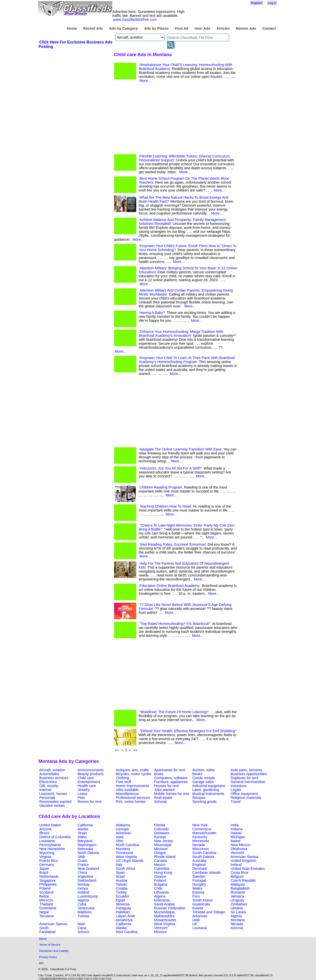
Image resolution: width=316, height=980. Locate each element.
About (43, 939)
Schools (160, 802)
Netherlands (49, 876)
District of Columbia (55, 837)
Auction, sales (204, 770)
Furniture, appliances (171, 782)
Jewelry (84, 790)
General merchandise (248, 782)
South (44, 928)
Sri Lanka (238, 912)
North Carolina (128, 845)
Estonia (198, 892)
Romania (238, 892)
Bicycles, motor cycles (134, 774)
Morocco (46, 900)
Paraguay (124, 908)
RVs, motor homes (131, 802)
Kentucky (200, 837)
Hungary (199, 884)
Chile (158, 888)
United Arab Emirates (248, 869)
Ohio (120, 841)
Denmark (200, 869)
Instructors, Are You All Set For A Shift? (171, 468)
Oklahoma (239, 849)
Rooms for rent (89, 802)
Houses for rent (166, 786)
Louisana (200, 928)
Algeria (160, 896)
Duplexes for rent (244, 778)
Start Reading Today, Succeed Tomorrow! (173, 544)
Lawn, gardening (206, 790)
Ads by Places (156, 28)
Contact (269, 28)
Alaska (83, 829)
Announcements (91, 770)
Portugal (199, 880)
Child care (86, 778)
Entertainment (89, 782)
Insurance (238, 786)
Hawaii (236, 833)
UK (195, 924)
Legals (236, 790)
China (82, 873)
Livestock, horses (53, 794)
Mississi (160, 932)
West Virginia (126, 857)
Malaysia (238, 884)
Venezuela (86, 908)
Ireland (236, 865)
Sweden (199, 876)
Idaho (82, 837)
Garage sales (203, 782)
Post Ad (182, 28)
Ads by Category (123, 28)
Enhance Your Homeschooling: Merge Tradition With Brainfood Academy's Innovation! (181, 334)
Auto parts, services (247, 770)
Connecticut (202, 829)
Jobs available (127, 790)
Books (197, 774)
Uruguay (237, 900)
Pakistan (123, 912)
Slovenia (123, 904)
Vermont (237, 853)
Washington (87, 845)
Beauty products (91, 774)
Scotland (46, 892)
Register (257, 3)
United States (50, 825)
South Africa (126, 869)
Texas (82, 833)
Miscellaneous (127, 794)
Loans (82, 794)
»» (135, 750)
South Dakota (203, 857)
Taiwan (121, 884)
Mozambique (164, 912)
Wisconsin (201, 849)
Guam (82, 861)
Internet (45, 790)
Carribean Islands (207, 873)
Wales (197, 888)
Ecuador (123, 896)
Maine (236, 841)
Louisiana (47, 841)
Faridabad (47, 932)
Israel (120, 876)
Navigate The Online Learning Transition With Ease (181, 449)
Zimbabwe (239, 904)
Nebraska (85, 849)
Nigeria (83, 900)
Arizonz (84, 932)
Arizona (45, 829)
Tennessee (125, 853)
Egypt (120, 900)
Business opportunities (249, 774)
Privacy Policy (48, 957)
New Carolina (127, 932)
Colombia (162, 869)
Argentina (85, 876)
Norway (84, 884)
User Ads (202, 28)
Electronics (48, 782)
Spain (120, 873)
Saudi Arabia (164, 904)
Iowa (120, 837)
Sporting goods (205, 802)
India (235, 825)
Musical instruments (208, 794)
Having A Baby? (152, 313)
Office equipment (244, 794)
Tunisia (83, 916)
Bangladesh (240, 888)
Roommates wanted (55, 802)
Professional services (133, 798)
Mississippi (163, 845)
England (199, 865)
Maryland (85, 841)
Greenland (48, 908)
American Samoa (244, 857)
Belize (44, 896)
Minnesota (201, 841)
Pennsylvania (50, 845)
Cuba (82, 904)
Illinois (44, 833)
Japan (44, 869)
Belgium (237, 876)
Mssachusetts (165, 920)
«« (117, 750)
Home (72, 28)
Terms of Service (50, 945)
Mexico (160, 865)
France (83, 865)
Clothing (122, 778)
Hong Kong (163, 873)
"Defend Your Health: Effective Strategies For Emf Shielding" (188, 731)
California (85, 825)
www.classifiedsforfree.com (135, 20)
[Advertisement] (76, 86)
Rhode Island (165, 857)
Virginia (45, 857)
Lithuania (161, 892)
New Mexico (240, 845)
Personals (47, 798)
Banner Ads (246, 28)
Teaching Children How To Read (165, 506)
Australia (199, 861)
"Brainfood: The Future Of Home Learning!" (174, 712)
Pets (81, 798)
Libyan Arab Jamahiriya (125, 918)
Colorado (161, 829)
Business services (54, 778)
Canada (160, 861)
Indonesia (162, 900)
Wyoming (47, 853)
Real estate (163, 798)
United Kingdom (243, 861)
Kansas (160, 837)
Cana (82, 928)
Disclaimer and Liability (54, 951)
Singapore (48, 880)
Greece (160, 876)
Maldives (85, 912)
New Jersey (164, 841)
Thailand (46, 904)
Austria (121, 880)
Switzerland (87, 880)
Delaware (162, 833)
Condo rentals (204, 778)
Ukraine (237, 908)
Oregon (160, 853)
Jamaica (237, 896)
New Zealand (88, 869)
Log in (272, 3)
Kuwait (198, 908)
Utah (81, 857)
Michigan (238, 837)
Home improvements (132, 786)
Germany (47, 865)
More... (145, 81)
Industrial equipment (209, 786)
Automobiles (49, 774)
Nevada (199, 845)
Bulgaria (161, 884)
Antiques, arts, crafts (132, 770)
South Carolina (204, 853)
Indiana (237, 829)
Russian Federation (170, 908)
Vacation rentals (52, 806)
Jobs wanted (164, 790)
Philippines (48, 884)
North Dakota (88, 853)
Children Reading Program (161, 487)
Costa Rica (239, 873)
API (41, 963)
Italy (119, 865)
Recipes (199, 798)
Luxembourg (88, 896)
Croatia (122, 888)
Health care (87, 786)
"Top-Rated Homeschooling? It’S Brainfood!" (175, 624)
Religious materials (246, 798)
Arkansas (123, 833)
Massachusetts (204, 833)
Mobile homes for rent (172, 794)
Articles (223, 28)
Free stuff (123, 782)
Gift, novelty (49, 786)
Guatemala (201, 904)
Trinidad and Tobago (209, 912)
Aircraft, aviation (52, 770)
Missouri (161, 849)
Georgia (122, 829)
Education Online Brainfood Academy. (170, 586)
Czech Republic (243, 880)
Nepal (44, 912)
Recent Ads (93, 28)
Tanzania (47, 916)
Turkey (121, 892)
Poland (45, 888)
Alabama (123, 825)
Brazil (44, 873)
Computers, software (171, 778)
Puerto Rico (49, 861)
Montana (123, 849)
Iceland (83, 892)
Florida (160, 825)
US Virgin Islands (130, 861)
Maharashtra (164, 916)
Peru (196, 896)
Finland (160, 880)
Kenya (83, 888)
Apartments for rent (169, 770)
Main (81, 924)
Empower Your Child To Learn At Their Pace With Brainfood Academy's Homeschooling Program (187, 360)
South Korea (202, 900)
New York (200, 825)
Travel (236, 802)
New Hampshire (52, 849)
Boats (159, 774)
